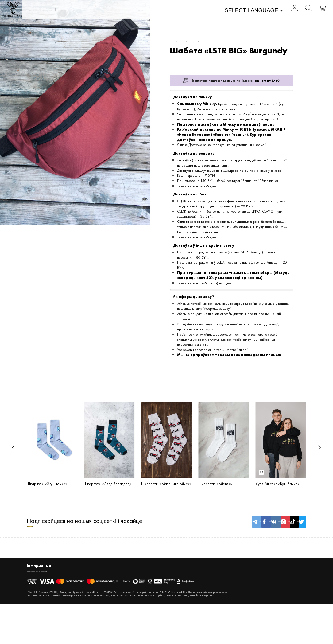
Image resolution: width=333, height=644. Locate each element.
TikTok (271, 555)
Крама (97, 609)
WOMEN (104, 11)
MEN (85, 11)
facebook (201, 555)
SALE (152, 11)
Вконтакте (224, 555)
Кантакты (82, 609)
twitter (295, 555)
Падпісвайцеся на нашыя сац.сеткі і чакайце (84, 555)
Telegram (177, 555)
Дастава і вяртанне (59, 609)
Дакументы (34, 609)
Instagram (248, 555)
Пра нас (175, 11)
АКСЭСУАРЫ (130, 11)
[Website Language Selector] (231, 12)
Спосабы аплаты (116, 609)
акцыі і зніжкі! (45, 559)
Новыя (68, 11)
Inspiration (139, 609)
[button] (13, 468)
